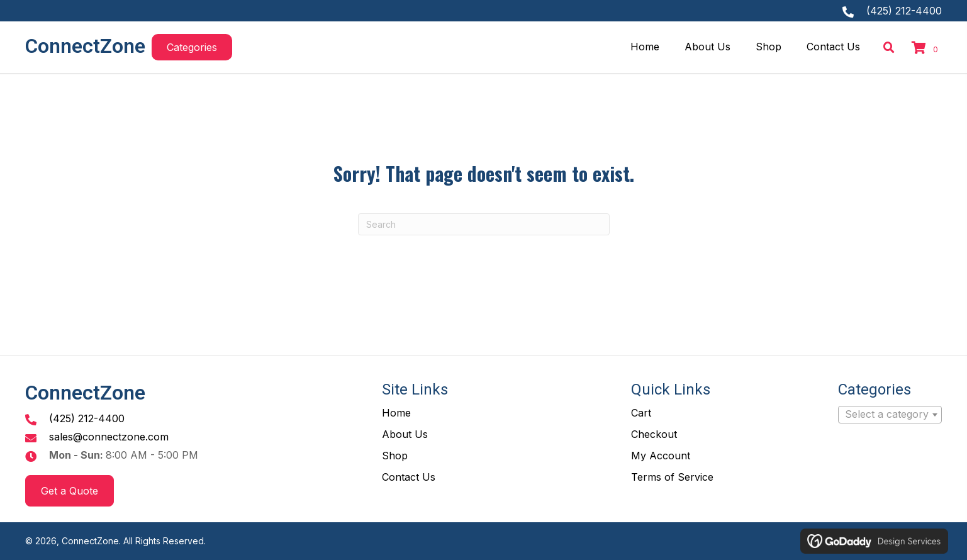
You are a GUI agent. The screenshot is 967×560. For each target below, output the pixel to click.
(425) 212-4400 (904, 11)
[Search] (484, 224)
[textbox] (890, 415)
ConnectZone (85, 46)
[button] (192, 47)
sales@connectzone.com (109, 437)
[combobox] (890, 415)
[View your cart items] (927, 49)
